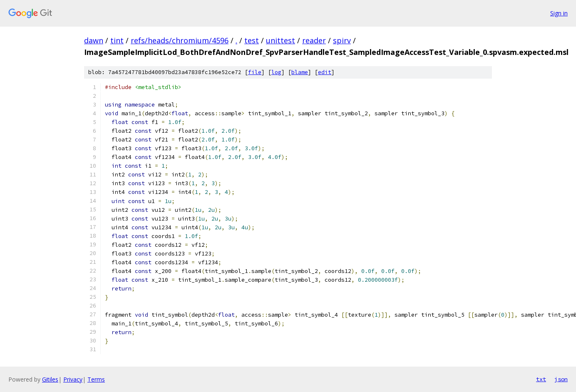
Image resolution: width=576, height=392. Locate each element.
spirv (342, 40)
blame (300, 72)
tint (117, 40)
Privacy (73, 379)
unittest (281, 40)
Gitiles (50, 379)
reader (314, 40)
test (252, 40)
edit (325, 72)
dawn (94, 40)
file (255, 72)
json (561, 379)
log (276, 72)
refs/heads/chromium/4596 (180, 40)
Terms (96, 379)
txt (541, 379)
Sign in (559, 13)
